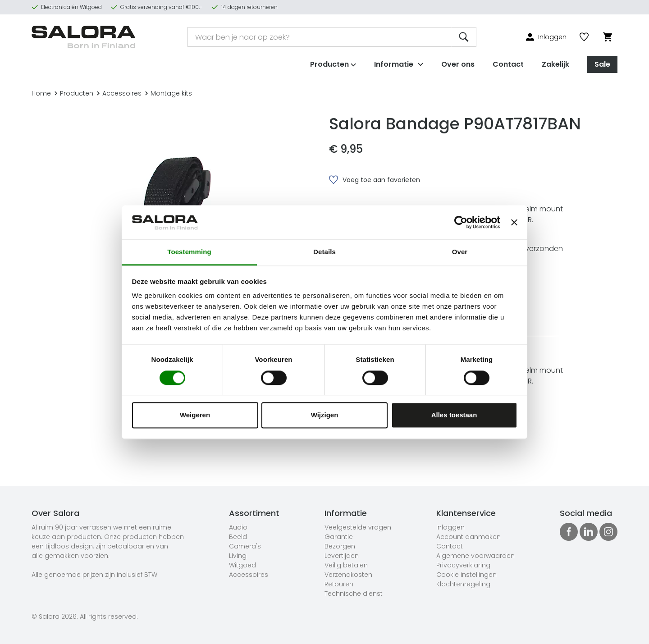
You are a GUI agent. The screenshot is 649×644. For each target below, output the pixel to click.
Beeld (238, 537)
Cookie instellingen (466, 575)
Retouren (339, 584)
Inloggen (450, 527)
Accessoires (119, 93)
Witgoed (242, 565)
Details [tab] (324, 252)
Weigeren (195, 415)
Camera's (245, 546)
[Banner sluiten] (514, 222)
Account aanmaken (468, 537)
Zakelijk (555, 62)
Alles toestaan (454, 415)
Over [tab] (460, 252)
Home (41, 93)
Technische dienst (354, 594)
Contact (508, 62)
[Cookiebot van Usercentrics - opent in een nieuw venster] (461, 222)
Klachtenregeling (463, 584)
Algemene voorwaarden (475, 556)
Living (238, 556)
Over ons (458, 62)
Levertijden (342, 556)
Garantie (339, 537)
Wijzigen (325, 415)
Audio (238, 527)
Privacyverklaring (463, 565)
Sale (602, 62)
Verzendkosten (348, 575)
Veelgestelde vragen (358, 527)
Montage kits (169, 93)
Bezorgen (340, 546)
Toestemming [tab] (189, 252)
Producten (74, 93)
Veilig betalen (346, 565)
